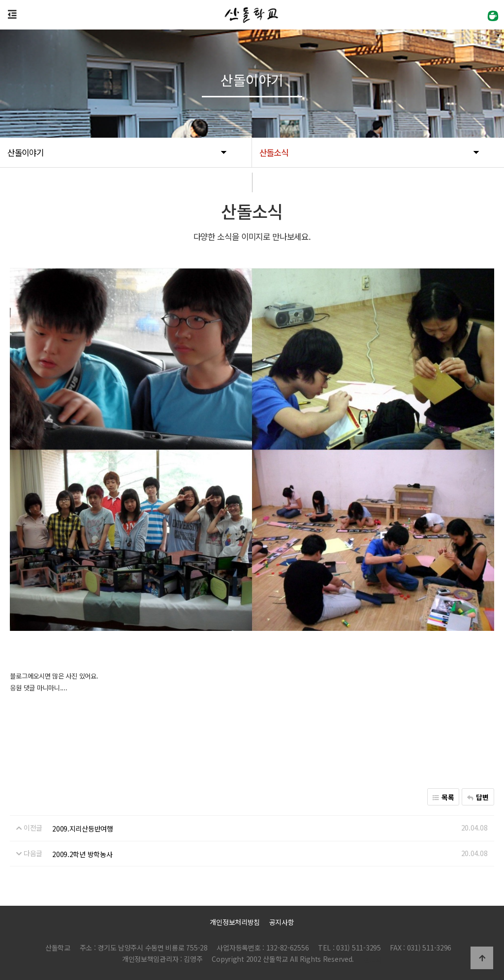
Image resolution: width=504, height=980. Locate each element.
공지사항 (282, 922)
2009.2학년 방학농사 (82, 854)
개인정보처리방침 (235, 922)
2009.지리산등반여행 (83, 829)
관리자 (373, 960)
